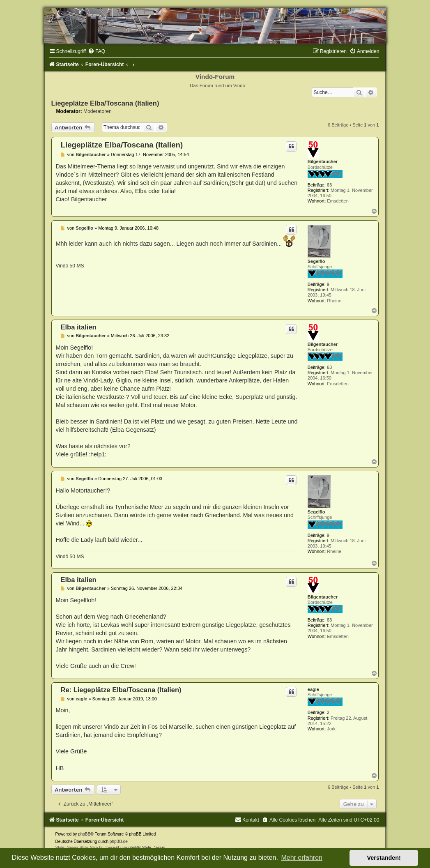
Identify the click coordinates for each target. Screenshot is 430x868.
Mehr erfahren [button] (302, 858)
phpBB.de (119, 842)
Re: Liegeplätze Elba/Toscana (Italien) (121, 690)
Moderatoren (98, 111)
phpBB (84, 834)
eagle (313, 689)
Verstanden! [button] (384, 858)
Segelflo (316, 261)
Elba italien (79, 327)
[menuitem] (97, 51)
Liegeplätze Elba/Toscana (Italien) (105, 103)
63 (329, 185)
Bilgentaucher (323, 161)
